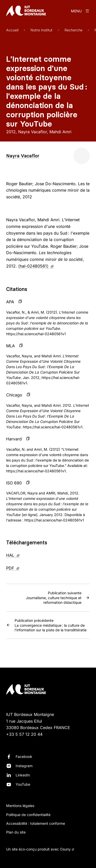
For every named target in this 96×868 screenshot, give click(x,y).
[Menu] (80, 11)
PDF (23, 568)
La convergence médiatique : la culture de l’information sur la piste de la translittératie (52, 625)
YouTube (23, 784)
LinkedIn (23, 775)
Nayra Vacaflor (23, 156)
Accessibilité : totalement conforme (36, 823)
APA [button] (10, 302)
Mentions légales (20, 806)
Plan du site (16, 832)
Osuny (65, 849)
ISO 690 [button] (14, 483)
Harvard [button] (14, 439)
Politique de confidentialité (28, 815)
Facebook (24, 756)
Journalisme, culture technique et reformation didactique (44, 597)
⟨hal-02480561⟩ (36, 266)
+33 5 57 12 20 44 (24, 734)
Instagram (24, 766)
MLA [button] (10, 346)
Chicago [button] (14, 395)
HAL (24, 555)
